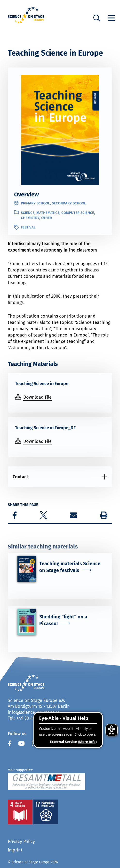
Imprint (15, 850)
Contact (20, 477)
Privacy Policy (21, 842)
